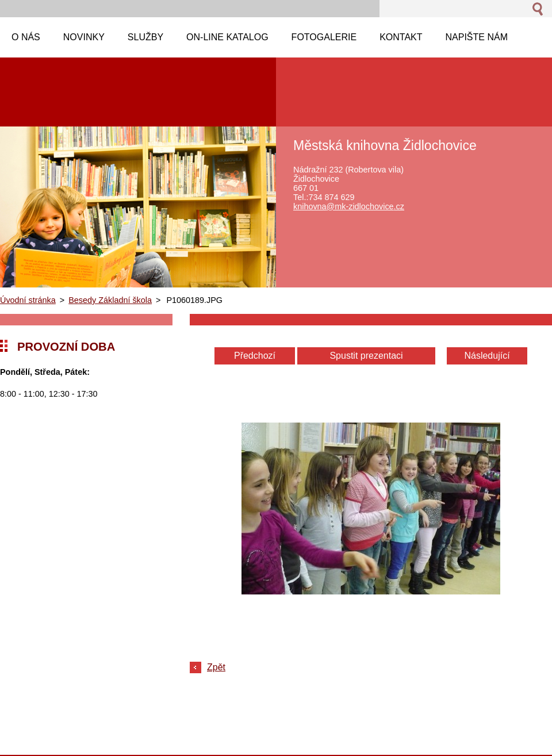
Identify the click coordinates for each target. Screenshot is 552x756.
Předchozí (255, 356)
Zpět (216, 667)
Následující (487, 356)
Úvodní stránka (28, 300)
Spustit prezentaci (366, 356)
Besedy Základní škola (110, 300)
